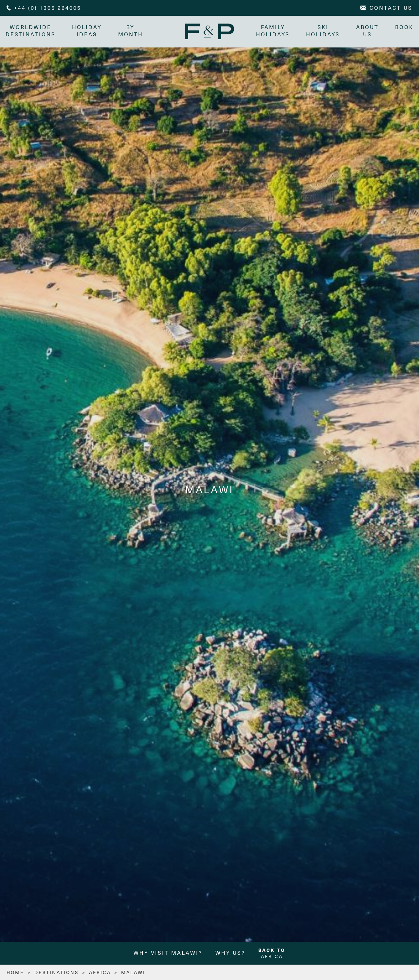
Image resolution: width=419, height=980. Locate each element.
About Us (366, 31)
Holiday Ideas (88, 31)
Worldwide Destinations (32, 31)
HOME (15, 973)
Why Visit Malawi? (168, 954)
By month (132, 31)
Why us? (230, 954)
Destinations (57, 973)
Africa (272, 954)
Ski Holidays (322, 31)
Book (403, 27)
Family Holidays (272, 31)
